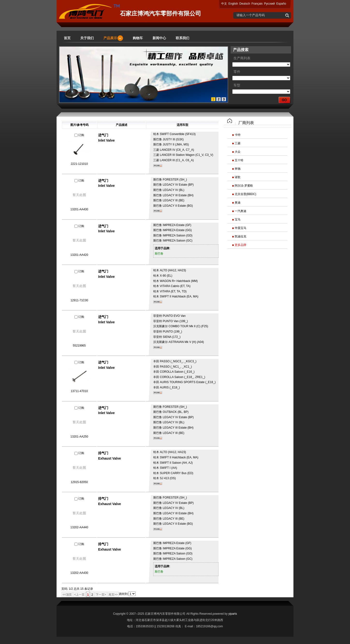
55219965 (79, 346)
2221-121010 (79, 164)
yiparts (233, 614)
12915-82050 (79, 482)
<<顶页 (67, 595)
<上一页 (79, 595)
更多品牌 (241, 245)
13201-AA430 (79, 209)
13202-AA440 (79, 527)
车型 (237, 85)
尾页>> (113, 595)
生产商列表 (242, 58)
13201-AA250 (79, 437)
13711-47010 (79, 391)
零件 (237, 72)
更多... (158, 166)
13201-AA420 (79, 255)
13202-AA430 (79, 573)
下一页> (101, 595)
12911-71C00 (79, 300)
